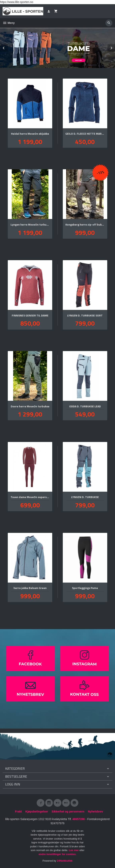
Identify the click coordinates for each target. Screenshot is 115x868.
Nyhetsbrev (95, 812)
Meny (9, 23)
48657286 (79, 819)
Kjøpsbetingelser (37, 812)
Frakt (18, 812)
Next (115, 47)
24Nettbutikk (65, 861)
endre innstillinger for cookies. (57, 854)
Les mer (74, 850)
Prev (8, 47)
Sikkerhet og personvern (68, 812)
